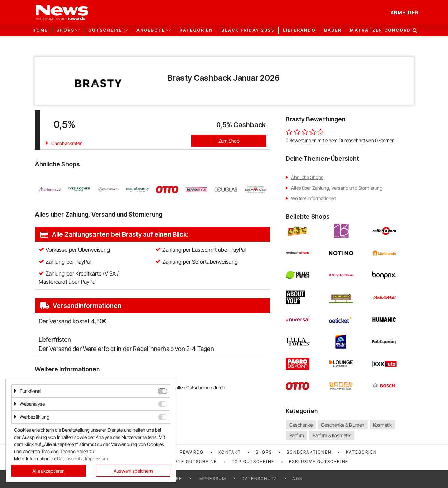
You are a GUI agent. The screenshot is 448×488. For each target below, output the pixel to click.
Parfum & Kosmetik (332, 435)
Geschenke (301, 425)
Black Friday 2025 (248, 30)
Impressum (212, 479)
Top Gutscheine (253, 462)
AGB (297, 479)
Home (40, 30)
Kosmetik (382, 425)
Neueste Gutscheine (190, 462)
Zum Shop (229, 141)
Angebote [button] (151, 30)
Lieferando (299, 30)
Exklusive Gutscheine (319, 462)
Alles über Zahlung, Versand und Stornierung (337, 188)
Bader (333, 30)
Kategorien (196, 30)
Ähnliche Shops (307, 177)
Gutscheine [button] (105, 30)
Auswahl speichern (133, 471)
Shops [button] (65, 30)
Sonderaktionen (309, 452)
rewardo (192, 452)
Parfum (297, 435)
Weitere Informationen (314, 198)
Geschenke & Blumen (343, 425)
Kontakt (230, 452)
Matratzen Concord (380, 30)
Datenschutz (259, 479)
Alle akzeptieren (49, 471)
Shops (264, 452)
